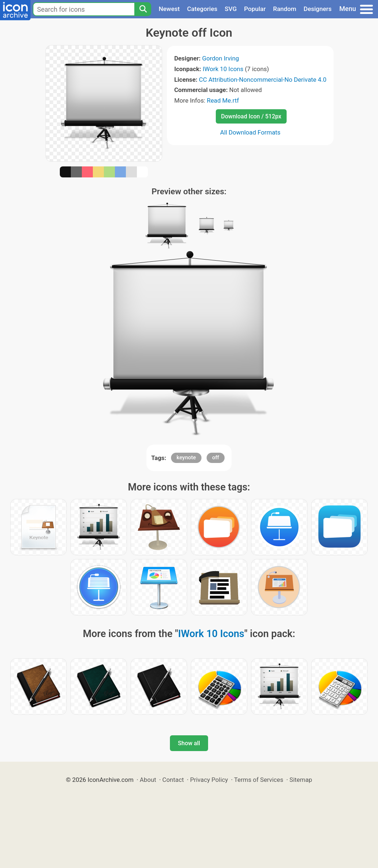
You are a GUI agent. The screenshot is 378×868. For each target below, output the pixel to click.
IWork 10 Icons (223, 69)
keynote (186, 457)
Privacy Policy (209, 780)
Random (285, 9)
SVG (231, 9)
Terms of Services (259, 780)
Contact (173, 780)
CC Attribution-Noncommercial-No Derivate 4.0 (263, 80)
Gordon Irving (221, 58)
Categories (202, 9)
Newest (169, 9)
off (216, 457)
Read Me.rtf (223, 100)
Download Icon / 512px (251, 116)
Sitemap (301, 780)
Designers (317, 9)
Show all (189, 743)
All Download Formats (250, 132)
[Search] (143, 9)
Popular (255, 9)
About (148, 780)
